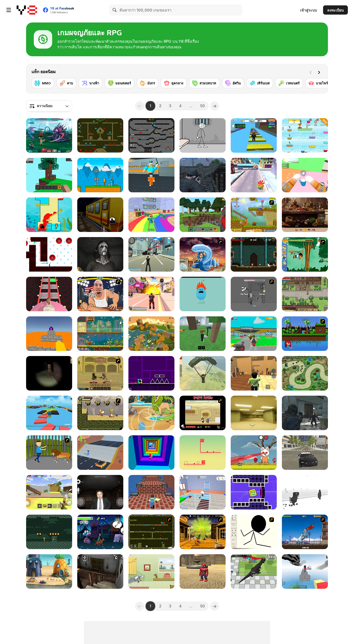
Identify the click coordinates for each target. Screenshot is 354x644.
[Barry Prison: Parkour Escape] (151, 175)
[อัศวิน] (233, 83)
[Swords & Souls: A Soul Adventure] (100, 373)
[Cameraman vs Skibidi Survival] (49, 294)
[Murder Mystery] (254, 373)
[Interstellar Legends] (49, 135)
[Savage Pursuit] (100, 413)
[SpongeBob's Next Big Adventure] (49, 571)
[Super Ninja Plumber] (100, 175)
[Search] (115, 10)
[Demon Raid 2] (305, 373)
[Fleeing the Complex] (254, 294)
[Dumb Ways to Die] (203, 294)
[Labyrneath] (49, 532)
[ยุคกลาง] (174, 83)
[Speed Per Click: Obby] (254, 135)
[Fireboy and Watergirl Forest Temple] (100, 135)
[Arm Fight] (100, 294)
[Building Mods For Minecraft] (49, 492)
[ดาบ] (66, 83)
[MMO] (43, 83)
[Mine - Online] (203, 215)
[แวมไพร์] (318, 83)
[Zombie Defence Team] (305, 413)
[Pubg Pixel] (203, 373)
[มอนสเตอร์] (120, 83)
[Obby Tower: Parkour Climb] (151, 453)
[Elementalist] (254, 254)
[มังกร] (148, 83)
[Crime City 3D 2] (151, 294)
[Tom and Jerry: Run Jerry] (151, 571)
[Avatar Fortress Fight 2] (203, 254)
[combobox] (49, 106)
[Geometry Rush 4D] (254, 492)
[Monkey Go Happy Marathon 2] (203, 532)
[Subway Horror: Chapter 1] (100, 215)
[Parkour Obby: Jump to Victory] (49, 413)
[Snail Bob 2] (254, 215)
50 (202, 106)
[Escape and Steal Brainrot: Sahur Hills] (49, 373)
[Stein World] (305, 294)
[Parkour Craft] (151, 492)
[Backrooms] (254, 413)
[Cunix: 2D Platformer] (203, 453)
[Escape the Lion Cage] (49, 453)
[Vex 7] (49, 254)
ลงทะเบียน (335, 10)
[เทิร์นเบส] (260, 83)
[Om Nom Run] (254, 175)
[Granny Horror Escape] (100, 571)
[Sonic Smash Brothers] (305, 334)
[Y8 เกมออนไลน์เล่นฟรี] (27, 10)
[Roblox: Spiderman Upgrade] (203, 571)
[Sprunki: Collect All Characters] (305, 135)
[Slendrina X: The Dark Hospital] (100, 254)
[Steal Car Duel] (254, 334)
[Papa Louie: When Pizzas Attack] (203, 413)
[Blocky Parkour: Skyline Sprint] (305, 571)
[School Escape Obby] (203, 492)
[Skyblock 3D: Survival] (49, 175)
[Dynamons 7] (151, 413)
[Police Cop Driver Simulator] (305, 453)
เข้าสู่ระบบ (308, 10)
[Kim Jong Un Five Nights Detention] (100, 492)
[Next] (320, 72)
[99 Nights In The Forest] (203, 334)
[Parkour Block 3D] (49, 334)
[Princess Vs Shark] (49, 215)
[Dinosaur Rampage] (254, 571)
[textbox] (49, 106)
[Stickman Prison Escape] (203, 135)
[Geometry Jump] (151, 373)
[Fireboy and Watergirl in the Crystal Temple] (151, 135)
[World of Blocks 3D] (151, 334)
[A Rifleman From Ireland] (203, 175)
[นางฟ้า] (91, 83)
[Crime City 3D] (151, 254)
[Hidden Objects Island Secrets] (305, 215)
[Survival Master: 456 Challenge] (151, 215)
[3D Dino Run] (305, 492)
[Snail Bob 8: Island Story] (100, 334)
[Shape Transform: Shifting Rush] (100, 453)
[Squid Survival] (254, 453)
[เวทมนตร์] (289, 83)
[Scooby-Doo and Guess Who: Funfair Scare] (100, 532)
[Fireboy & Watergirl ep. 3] (151, 532)
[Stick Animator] (254, 532)
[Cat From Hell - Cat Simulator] (305, 175)
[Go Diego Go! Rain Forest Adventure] (305, 254)
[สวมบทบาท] (204, 83)
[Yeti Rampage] (305, 532)
